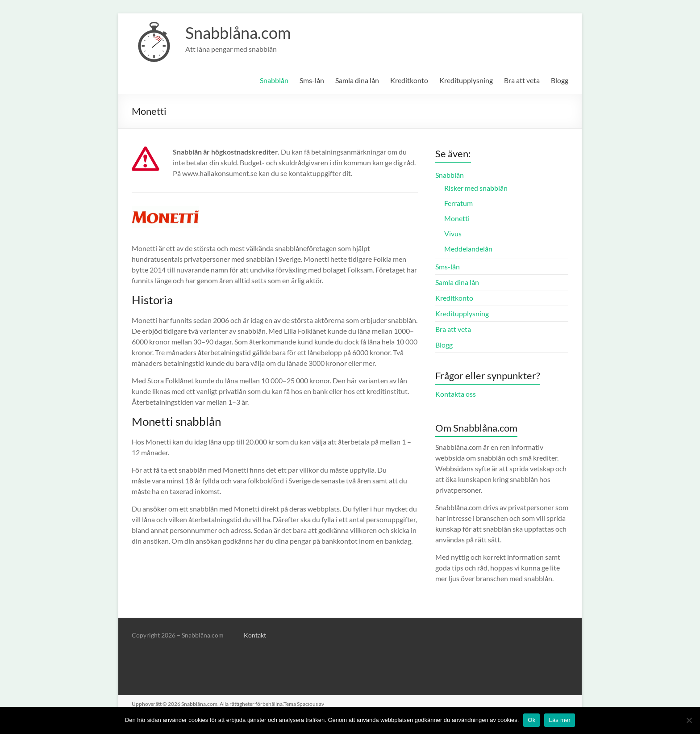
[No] (689, 720)
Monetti (457, 218)
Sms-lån (312, 80)
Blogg (560, 80)
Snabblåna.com (238, 33)
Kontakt (255, 635)
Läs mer (560, 720)
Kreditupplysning (466, 80)
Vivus (453, 233)
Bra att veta (522, 80)
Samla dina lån (357, 80)
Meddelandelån (468, 249)
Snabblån (274, 80)
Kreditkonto (409, 80)
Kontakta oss (456, 394)
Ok (531, 720)
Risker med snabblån (476, 188)
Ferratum (458, 203)
